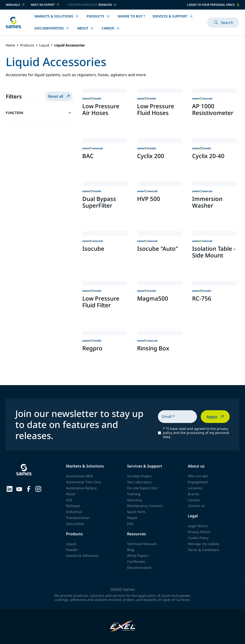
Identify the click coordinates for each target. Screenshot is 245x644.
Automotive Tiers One (83, 482)
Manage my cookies (204, 544)
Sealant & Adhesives (82, 556)
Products (98, 16)
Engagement (198, 482)
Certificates (136, 561)
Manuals (15, 5)
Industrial (74, 512)
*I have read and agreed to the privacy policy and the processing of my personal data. (196, 433)
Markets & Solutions (57, 16)
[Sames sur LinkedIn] (10, 489)
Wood (71, 494)
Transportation (78, 518)
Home (10, 45)
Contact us (196, 506)
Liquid (44, 45)
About (86, 28)
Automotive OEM (79, 476)
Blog (131, 550)
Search (223, 23)
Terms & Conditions (203, 550)
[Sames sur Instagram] (38, 489)
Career (111, 28)
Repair (132, 518)
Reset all (59, 96)
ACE (69, 500)
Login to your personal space (213, 5)
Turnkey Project (139, 476)
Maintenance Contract (145, 506)
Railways (73, 506)
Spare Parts (136, 512)
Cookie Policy (198, 538)
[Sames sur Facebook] (29, 489)
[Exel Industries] (123, 627)
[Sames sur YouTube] (19, 489)
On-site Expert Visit (142, 488)
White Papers (138, 556)
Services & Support (173, 16)
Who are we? (198, 476)
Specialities (75, 524)
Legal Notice (198, 526)
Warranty (134, 500)
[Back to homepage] (13, 23)
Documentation (52, 28)
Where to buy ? (131, 16)
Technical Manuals (142, 544)
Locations (195, 488)
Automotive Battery (81, 488)
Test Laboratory (139, 482)
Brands (194, 494)
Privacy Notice (199, 532)
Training (134, 494)
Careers (194, 500)
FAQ (130, 524)
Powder (72, 550)
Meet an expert (45, 5)
